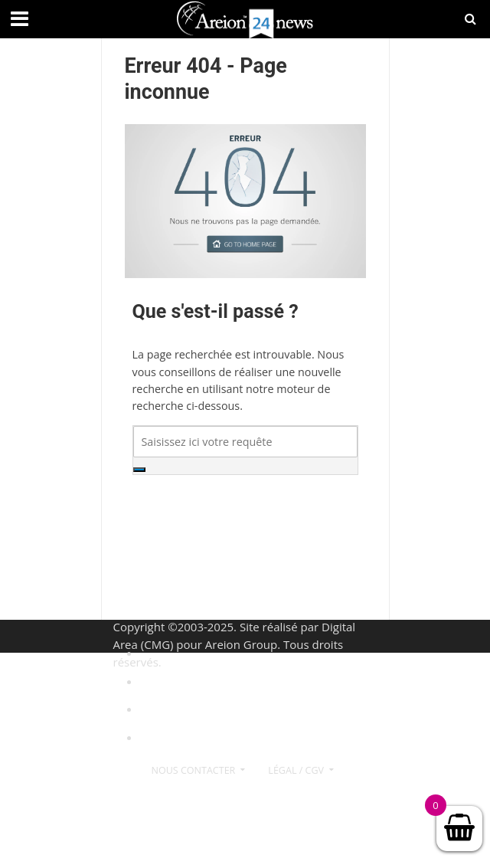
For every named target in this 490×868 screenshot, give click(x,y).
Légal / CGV (296, 770)
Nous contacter (194, 770)
